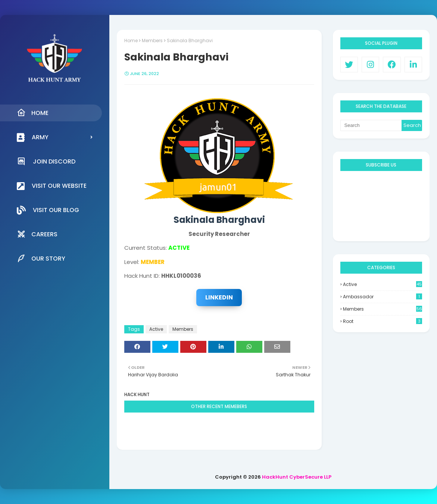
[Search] (371, 125)
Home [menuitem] (33, 113)
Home (131, 41)
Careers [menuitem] (37, 234)
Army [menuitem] (33, 137)
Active (156, 329)
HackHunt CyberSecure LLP (297, 477)
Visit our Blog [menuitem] (48, 210)
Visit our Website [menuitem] (52, 186)
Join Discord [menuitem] (46, 161)
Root (383, 321)
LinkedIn (219, 297)
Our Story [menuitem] (41, 258)
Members (152, 41)
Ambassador (383, 297)
